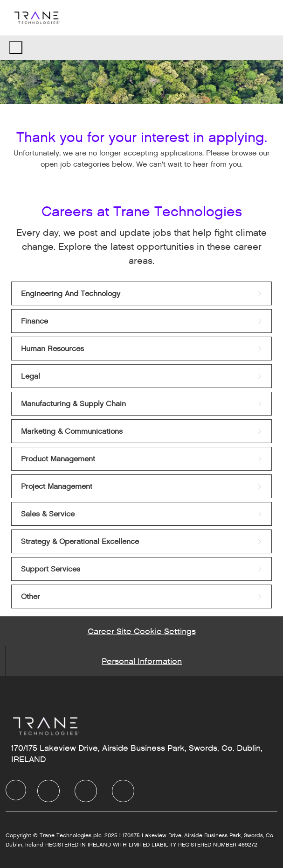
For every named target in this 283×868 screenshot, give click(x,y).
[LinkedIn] (48, 791)
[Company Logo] (36, 18)
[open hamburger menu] (16, 48)
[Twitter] (86, 791)
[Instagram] (123, 791)
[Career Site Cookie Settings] (142, 631)
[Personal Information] (142, 661)
